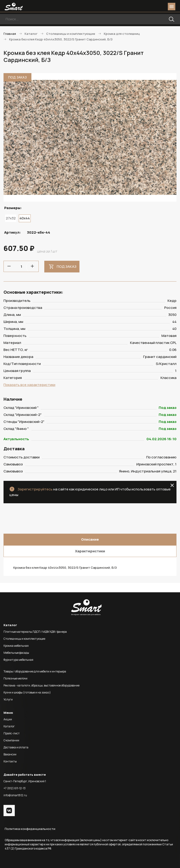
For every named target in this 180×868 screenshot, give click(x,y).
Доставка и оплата (16, 747)
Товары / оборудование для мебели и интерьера (35, 671)
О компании (11, 740)
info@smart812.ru (15, 795)
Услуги (8, 699)
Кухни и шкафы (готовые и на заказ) (27, 692)
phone (145, 7)
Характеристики (90, 551)
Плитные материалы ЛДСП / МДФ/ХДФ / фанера (35, 632)
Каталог (9, 726)
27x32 (11, 218)
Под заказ (67, 266)
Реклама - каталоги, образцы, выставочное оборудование (41, 685)
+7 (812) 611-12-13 (15, 788)
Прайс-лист (12, 733)
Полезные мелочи (15, 678)
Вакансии (10, 754)
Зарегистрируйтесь (35, 489)
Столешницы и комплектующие (24, 639)
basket (162, 7)
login (154, 7)
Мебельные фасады (16, 653)
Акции (8, 719)
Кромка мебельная (16, 646)
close (172, 485)
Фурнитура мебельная (18, 660)
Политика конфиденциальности (30, 829)
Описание (90, 539)
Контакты (10, 761)
